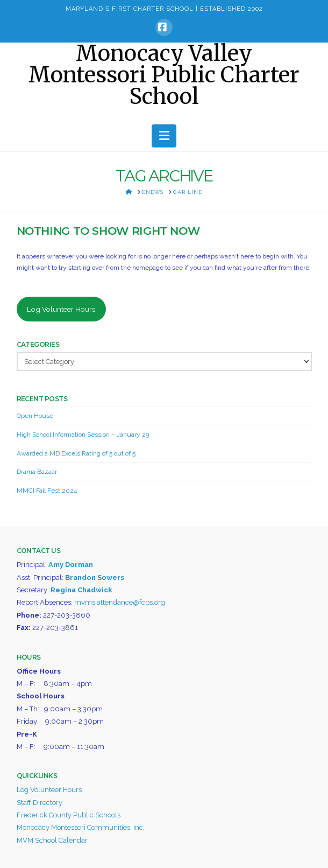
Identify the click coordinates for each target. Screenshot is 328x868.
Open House (35, 416)
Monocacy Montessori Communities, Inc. (81, 827)
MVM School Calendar (52, 840)
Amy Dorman (71, 565)
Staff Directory (40, 803)
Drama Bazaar (37, 472)
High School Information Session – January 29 (83, 435)
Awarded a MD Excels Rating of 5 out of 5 (76, 453)
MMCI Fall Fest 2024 (47, 491)
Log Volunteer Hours (61, 309)
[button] (164, 136)
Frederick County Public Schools (69, 815)
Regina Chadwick (81, 590)
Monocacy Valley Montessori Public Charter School (164, 75)
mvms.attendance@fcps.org (120, 602)
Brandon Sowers (95, 577)
